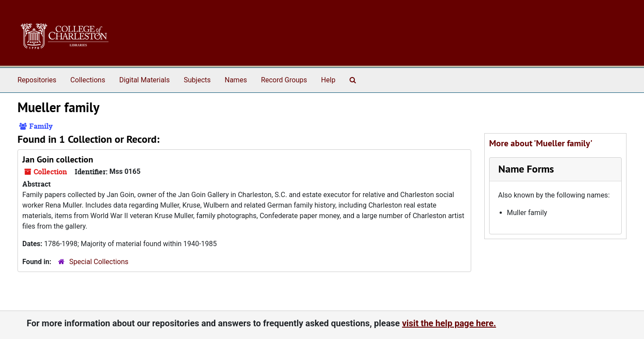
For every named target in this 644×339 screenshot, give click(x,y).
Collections (88, 80)
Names (236, 80)
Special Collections (99, 262)
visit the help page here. (449, 323)
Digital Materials (144, 80)
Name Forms (526, 169)
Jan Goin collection (58, 159)
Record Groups (284, 80)
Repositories (37, 80)
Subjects (197, 80)
